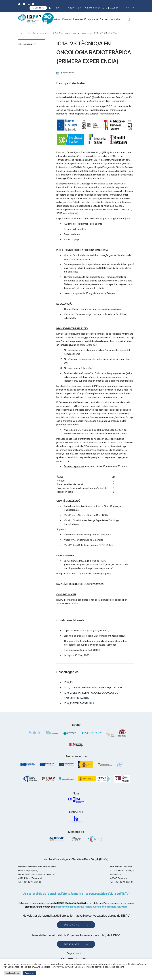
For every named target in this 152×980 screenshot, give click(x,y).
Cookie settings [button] (12, 973)
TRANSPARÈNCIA (74, 8)
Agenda (114, 8)
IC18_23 (68, 682)
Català (126, 8)
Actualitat (116, 19)
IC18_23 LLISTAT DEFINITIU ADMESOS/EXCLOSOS (91, 693)
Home (21, 33)
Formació (104, 19)
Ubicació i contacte (96, 8)
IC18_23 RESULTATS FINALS (79, 703)
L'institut (56, 19)
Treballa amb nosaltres (38, 33)
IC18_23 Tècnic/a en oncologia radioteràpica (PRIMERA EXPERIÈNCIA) (85, 33)
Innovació (93, 19)
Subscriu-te (71, 925)
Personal (67, 19)
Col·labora (40, 8)
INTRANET (57, 8)
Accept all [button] (29, 973)
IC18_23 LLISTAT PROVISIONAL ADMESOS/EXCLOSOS (93, 687)
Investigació (80, 19)
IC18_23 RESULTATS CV (77, 698)
